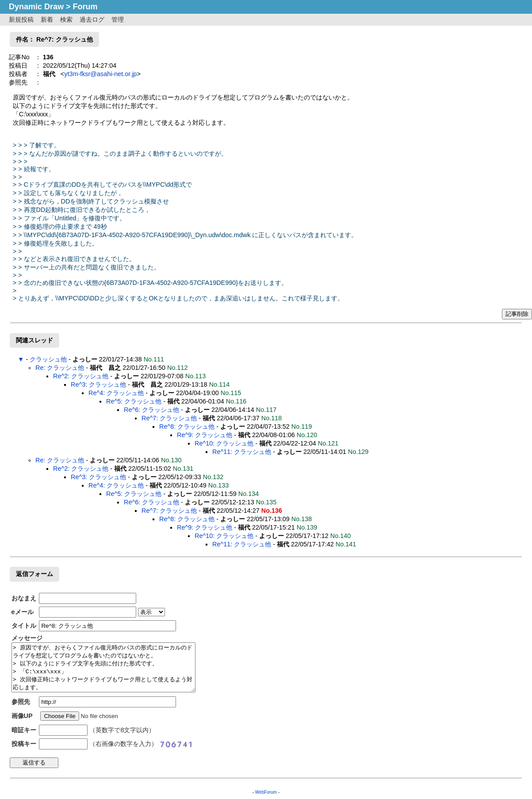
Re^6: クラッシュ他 (151, 410)
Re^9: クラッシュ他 (205, 435)
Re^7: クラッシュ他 (169, 418)
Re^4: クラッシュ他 (116, 393)
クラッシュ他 (48, 359)
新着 (47, 19)
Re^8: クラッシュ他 (187, 426)
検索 (66, 19)
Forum (85, 7)
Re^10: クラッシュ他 (224, 443)
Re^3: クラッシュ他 (98, 384)
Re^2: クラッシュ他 (81, 376)
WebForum (266, 792)
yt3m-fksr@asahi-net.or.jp (100, 74)
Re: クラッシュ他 (60, 368)
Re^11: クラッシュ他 (242, 452)
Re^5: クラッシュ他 (134, 401)
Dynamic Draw (36, 7)
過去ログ (92, 19)
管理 (118, 19)
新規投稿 (21, 19)
